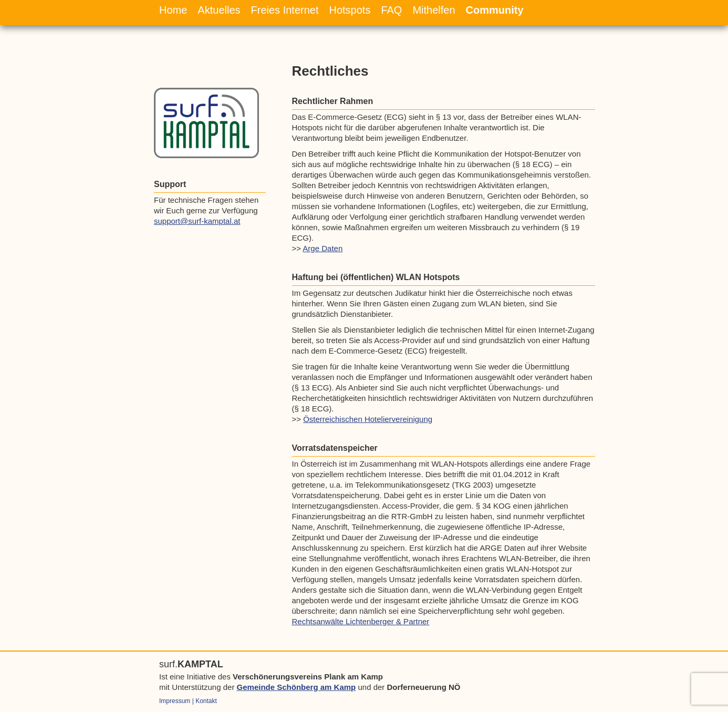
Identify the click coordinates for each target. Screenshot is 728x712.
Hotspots (350, 10)
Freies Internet (285, 10)
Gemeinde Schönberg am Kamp (297, 687)
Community (495, 10)
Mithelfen (434, 10)
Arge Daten (323, 248)
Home (173, 10)
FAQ (391, 10)
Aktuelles (219, 10)
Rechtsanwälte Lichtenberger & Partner (361, 621)
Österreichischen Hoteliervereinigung (368, 419)
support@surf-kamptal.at (197, 221)
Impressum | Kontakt (188, 701)
